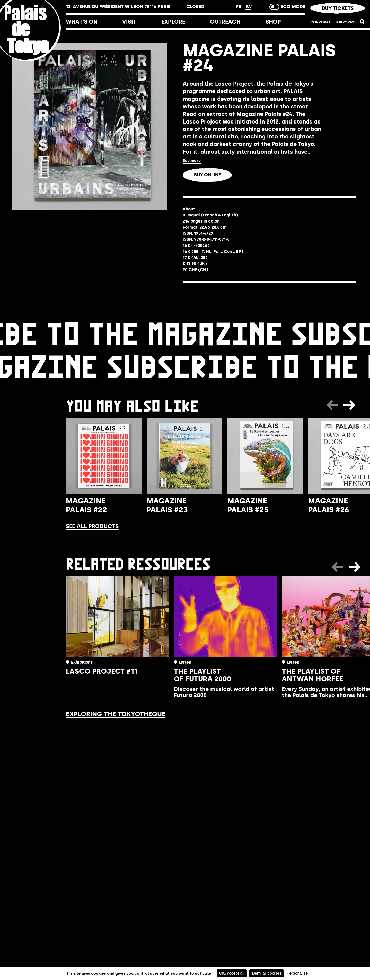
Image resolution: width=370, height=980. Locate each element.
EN (248, 7)
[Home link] (33, 61)
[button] (362, 23)
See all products (92, 526)
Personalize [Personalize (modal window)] (297, 973)
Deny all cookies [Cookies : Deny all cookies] (267, 973)
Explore (173, 22)
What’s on (82, 22)
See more (192, 161)
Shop (273, 22)
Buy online (207, 175)
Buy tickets (338, 8)
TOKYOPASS (346, 22)
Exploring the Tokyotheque (116, 714)
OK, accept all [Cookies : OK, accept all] (232, 973)
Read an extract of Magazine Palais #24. (238, 114)
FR (239, 7)
